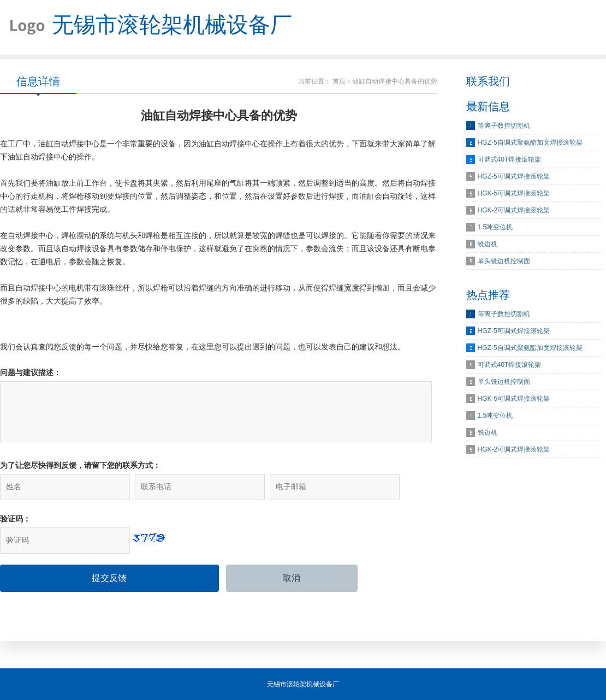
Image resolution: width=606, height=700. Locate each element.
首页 (339, 81)
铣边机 (488, 244)
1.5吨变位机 (495, 227)
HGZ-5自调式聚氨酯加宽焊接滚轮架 (530, 143)
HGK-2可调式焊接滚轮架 (514, 210)
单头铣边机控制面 (504, 261)
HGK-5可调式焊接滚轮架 (514, 193)
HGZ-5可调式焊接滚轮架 (514, 176)
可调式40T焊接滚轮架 (510, 159)
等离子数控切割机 (504, 126)
